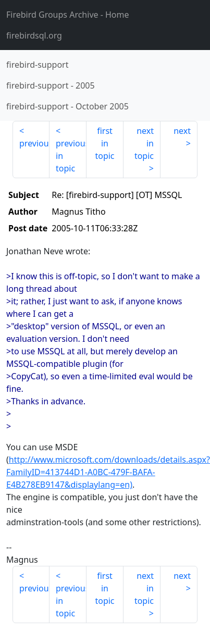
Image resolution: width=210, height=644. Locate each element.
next (182, 131)
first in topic (104, 143)
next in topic (144, 143)
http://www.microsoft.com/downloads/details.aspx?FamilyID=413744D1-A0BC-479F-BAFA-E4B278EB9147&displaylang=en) (108, 472)
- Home (68, 15)
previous (34, 143)
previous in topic (71, 156)
